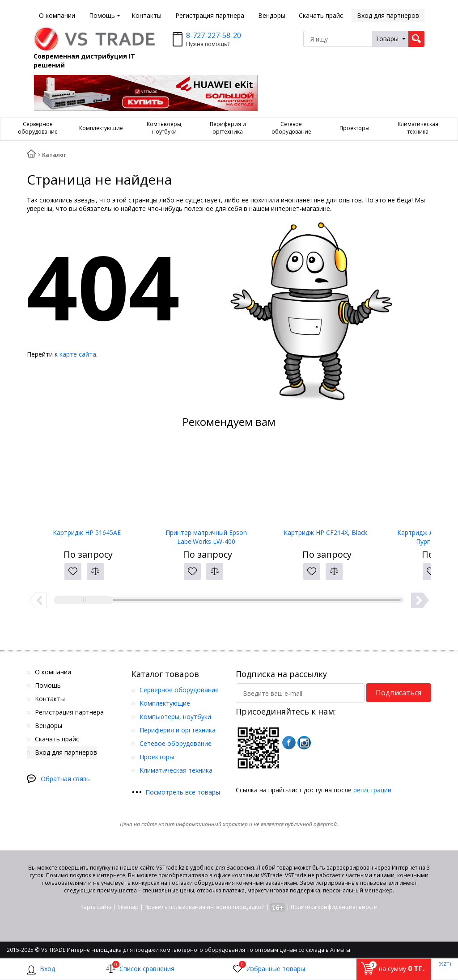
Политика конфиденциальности (334, 907)
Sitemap (128, 907)
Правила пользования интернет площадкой (205, 907)
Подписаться (399, 693)
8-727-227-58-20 (214, 35)
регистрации (372, 790)
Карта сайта (96, 907)
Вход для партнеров (388, 15)
